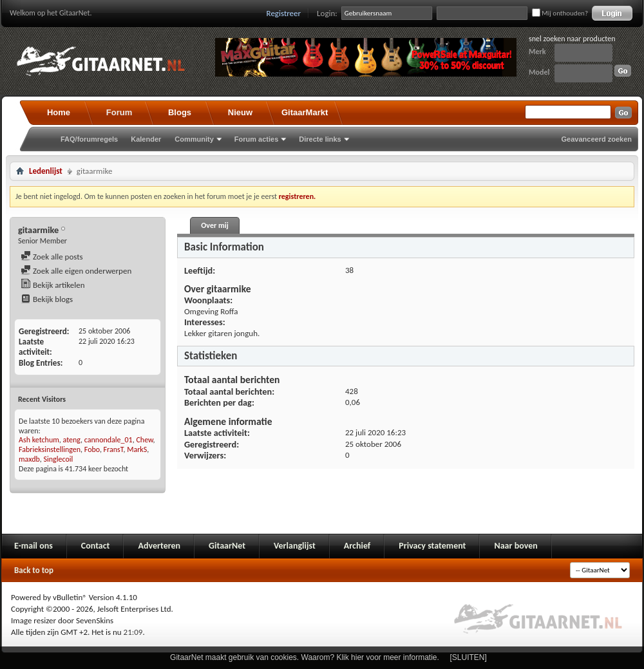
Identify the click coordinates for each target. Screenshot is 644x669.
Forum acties (256, 139)
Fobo (92, 449)
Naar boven (516, 546)
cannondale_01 (109, 440)
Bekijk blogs (47, 299)
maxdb (29, 459)
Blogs (180, 112)
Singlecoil (59, 459)
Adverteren (159, 546)
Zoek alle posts (52, 257)
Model (539, 72)
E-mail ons (33, 546)
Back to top (34, 570)
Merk (537, 52)
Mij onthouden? (560, 13)
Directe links (320, 139)
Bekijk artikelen (53, 285)
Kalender (146, 139)
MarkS (137, 449)
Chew (144, 440)
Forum (119, 112)
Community (194, 139)
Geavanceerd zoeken (597, 139)
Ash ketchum (39, 440)
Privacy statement (432, 546)
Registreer (284, 13)
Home (59, 112)
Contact (96, 546)
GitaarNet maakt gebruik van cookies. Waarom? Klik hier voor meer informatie (303, 657)
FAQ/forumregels (89, 139)
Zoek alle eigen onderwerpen (76, 271)
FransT (114, 449)
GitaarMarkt (305, 112)
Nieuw (240, 112)
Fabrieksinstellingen (50, 449)
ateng (72, 440)
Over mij (214, 225)
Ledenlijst (46, 171)
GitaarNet (227, 546)
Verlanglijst (295, 546)
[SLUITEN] (469, 657)
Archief (357, 546)
